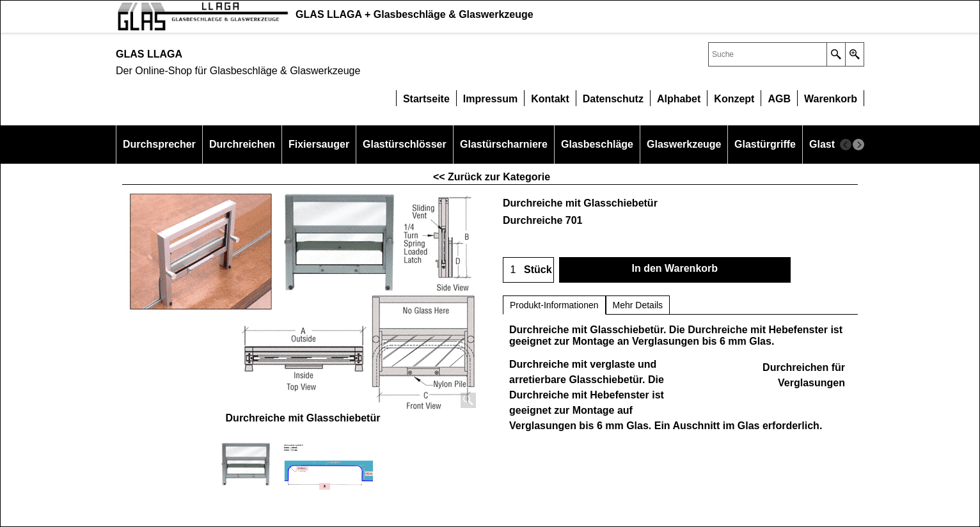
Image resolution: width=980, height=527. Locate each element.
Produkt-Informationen (554, 305)
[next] (858, 145)
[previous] (846, 145)
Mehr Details (638, 305)
